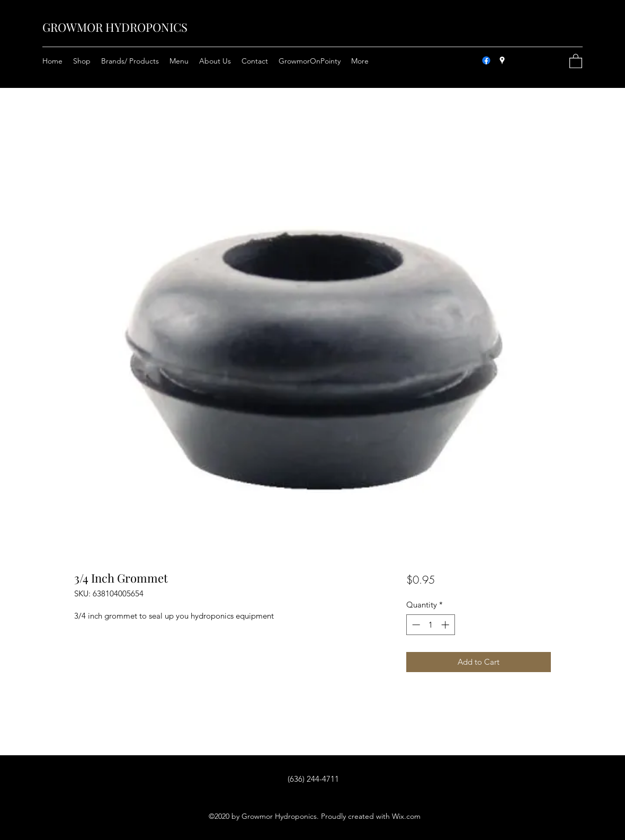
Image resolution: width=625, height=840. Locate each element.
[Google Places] (502, 60)
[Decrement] (415, 625)
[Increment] (446, 625)
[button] (576, 61)
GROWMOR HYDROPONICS (115, 27)
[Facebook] (486, 60)
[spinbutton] (430, 625)
